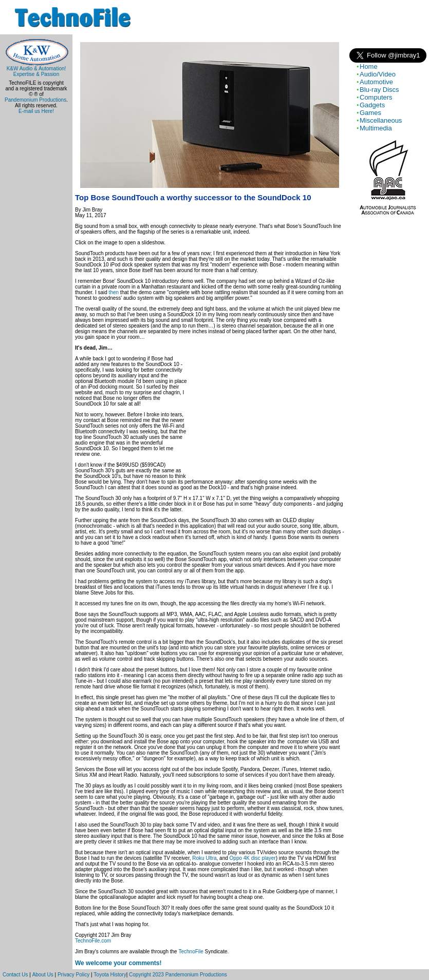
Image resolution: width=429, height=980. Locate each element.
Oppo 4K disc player (253, 858)
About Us (43, 975)
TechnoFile (191, 952)
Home (369, 66)
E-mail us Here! (36, 111)
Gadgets (372, 105)
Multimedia (376, 128)
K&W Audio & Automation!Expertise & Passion (36, 69)
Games (370, 113)
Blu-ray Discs (379, 90)
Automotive (376, 82)
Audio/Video (378, 74)
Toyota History (110, 975)
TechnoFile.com (93, 941)
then (114, 292)
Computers (376, 97)
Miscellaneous (381, 120)
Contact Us (15, 975)
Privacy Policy (73, 975)
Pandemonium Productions (35, 100)
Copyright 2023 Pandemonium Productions (178, 975)
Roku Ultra (204, 858)
